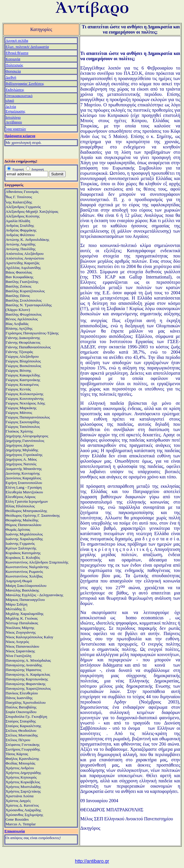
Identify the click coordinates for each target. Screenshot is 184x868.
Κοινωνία (13, 59)
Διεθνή (11, 77)
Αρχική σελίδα (17, 40)
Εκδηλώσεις (15, 90)
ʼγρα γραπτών (16, 129)
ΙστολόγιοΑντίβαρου (14, 120)
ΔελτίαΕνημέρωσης (15, 109)
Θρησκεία (13, 71)
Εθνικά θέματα (17, 53)
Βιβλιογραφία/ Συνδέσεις (25, 83)
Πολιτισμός (14, 65)
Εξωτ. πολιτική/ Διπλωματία (27, 47)
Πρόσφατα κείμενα (20, 136)
